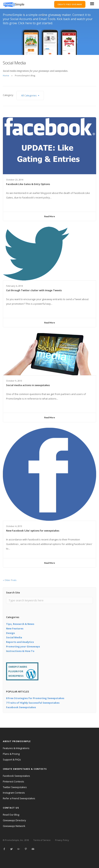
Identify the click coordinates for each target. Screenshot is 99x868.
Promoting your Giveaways (23, 646)
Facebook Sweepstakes (21, 707)
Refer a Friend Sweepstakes (19, 798)
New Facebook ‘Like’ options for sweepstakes (33, 531)
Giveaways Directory (14, 820)
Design (10, 633)
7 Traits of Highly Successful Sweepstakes (33, 703)
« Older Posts (10, 580)
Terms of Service (42, 840)
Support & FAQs (12, 759)
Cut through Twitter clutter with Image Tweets (34, 290)
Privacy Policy (62, 840)
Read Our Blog (11, 815)
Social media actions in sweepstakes (28, 385)
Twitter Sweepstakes (15, 787)
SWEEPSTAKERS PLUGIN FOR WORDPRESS (18, 671)
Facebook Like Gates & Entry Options (28, 184)
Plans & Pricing (11, 754)
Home (6, 75)
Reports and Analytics (20, 642)
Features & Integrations (16, 748)
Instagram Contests (14, 793)
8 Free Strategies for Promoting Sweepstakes (35, 698)
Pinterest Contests (13, 781)
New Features (15, 628)
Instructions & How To (20, 651)
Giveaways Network (14, 826)
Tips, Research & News (20, 624)
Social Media (14, 637)
